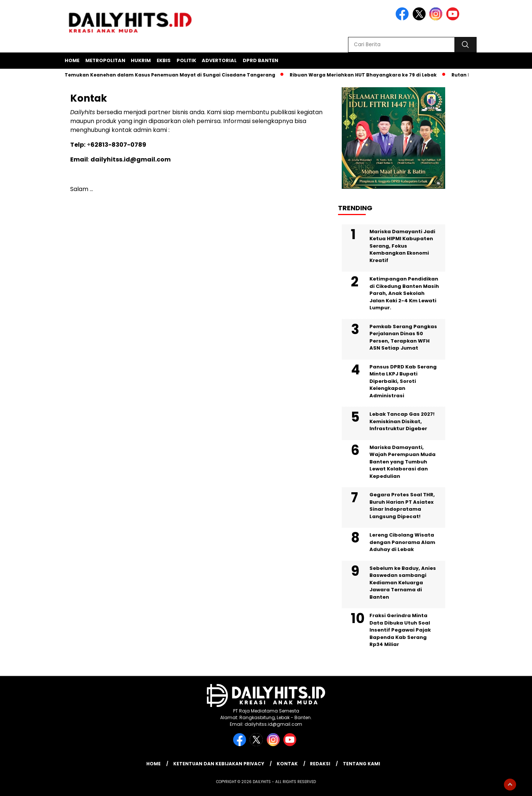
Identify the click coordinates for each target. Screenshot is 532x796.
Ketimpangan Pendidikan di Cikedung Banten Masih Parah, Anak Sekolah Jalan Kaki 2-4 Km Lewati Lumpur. (404, 293)
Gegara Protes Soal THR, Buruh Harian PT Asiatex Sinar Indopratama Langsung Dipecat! (402, 506)
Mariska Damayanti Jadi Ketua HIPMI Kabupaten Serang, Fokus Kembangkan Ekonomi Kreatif (402, 246)
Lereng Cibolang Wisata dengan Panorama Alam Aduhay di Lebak (402, 542)
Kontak (287, 764)
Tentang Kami (362, 764)
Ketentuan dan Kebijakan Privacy (219, 764)
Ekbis (164, 60)
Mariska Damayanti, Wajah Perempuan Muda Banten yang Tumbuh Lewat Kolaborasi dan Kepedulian (403, 462)
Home (72, 60)
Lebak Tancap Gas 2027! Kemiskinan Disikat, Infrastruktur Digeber (402, 421)
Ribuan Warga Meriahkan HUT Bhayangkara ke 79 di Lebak (365, 75)
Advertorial (219, 60)
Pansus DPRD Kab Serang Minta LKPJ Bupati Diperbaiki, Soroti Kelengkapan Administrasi (403, 381)
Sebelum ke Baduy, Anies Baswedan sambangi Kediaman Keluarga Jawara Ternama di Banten (403, 583)
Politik (186, 60)
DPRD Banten (260, 60)
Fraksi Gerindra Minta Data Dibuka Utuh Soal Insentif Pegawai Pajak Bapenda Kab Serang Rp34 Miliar (400, 630)
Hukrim (141, 60)
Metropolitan (105, 60)
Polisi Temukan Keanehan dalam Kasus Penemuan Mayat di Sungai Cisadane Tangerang (165, 75)
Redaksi (320, 764)
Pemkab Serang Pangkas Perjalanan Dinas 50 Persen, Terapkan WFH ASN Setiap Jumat (403, 337)
